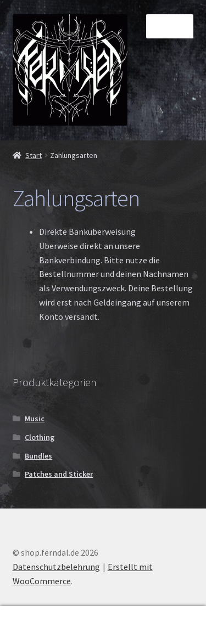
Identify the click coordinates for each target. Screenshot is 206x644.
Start (34, 155)
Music (35, 419)
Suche (103, 625)
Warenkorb (162, 617)
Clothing (40, 437)
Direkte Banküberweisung (87, 231)
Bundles (38, 456)
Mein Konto (34, 625)
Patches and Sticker (59, 474)
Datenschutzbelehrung (56, 567)
